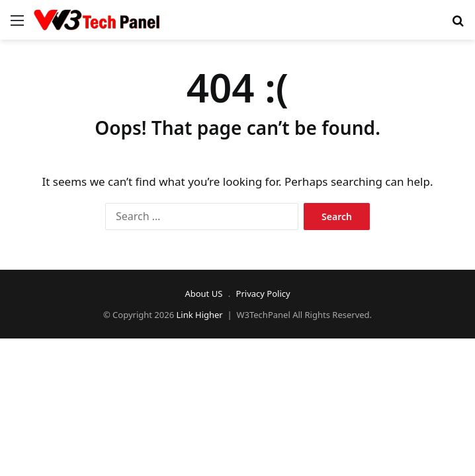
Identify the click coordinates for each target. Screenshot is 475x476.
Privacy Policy (263, 294)
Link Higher (200, 315)
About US (203, 294)
